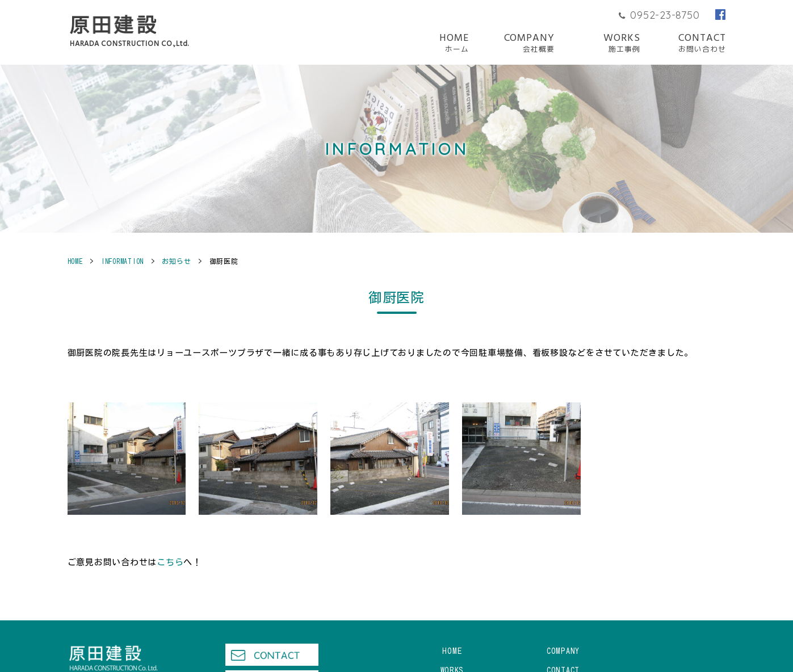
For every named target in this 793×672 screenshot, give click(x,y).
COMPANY (529, 44)
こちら (170, 562)
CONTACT (702, 44)
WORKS (622, 44)
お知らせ (176, 261)
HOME (454, 44)
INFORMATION (122, 261)
